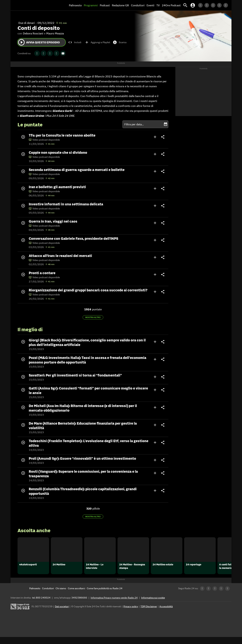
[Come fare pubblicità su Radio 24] (105, 595)
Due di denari (27, 23)
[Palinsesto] (35, 595)
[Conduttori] (48, 595)
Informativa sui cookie (153, 605)
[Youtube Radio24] (227, 5)
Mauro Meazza (55, 33)
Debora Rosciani (33, 33)
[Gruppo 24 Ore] (21, 614)
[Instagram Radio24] (220, 5)
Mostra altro (93, 317)
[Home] (25, 5)
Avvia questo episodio (39, 42)
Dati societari (62, 613)
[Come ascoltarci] (76, 595)
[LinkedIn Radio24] (201, 5)
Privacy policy (131, 613)
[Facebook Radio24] (214, 5)
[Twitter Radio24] (208, 5)
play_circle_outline (21, 42)
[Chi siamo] (61, 595)
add (155, 137)
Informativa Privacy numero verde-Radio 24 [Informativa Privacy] (114, 605)
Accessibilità (166, 613)
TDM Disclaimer (149, 613)
